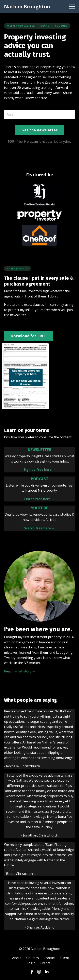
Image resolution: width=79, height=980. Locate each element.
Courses (33, 958)
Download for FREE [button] (28, 336)
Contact (50, 958)
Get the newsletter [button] (39, 130)
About (17, 958)
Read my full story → (20, 671)
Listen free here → (39, 499)
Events (45, 963)
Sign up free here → (40, 470)
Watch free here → (40, 528)
